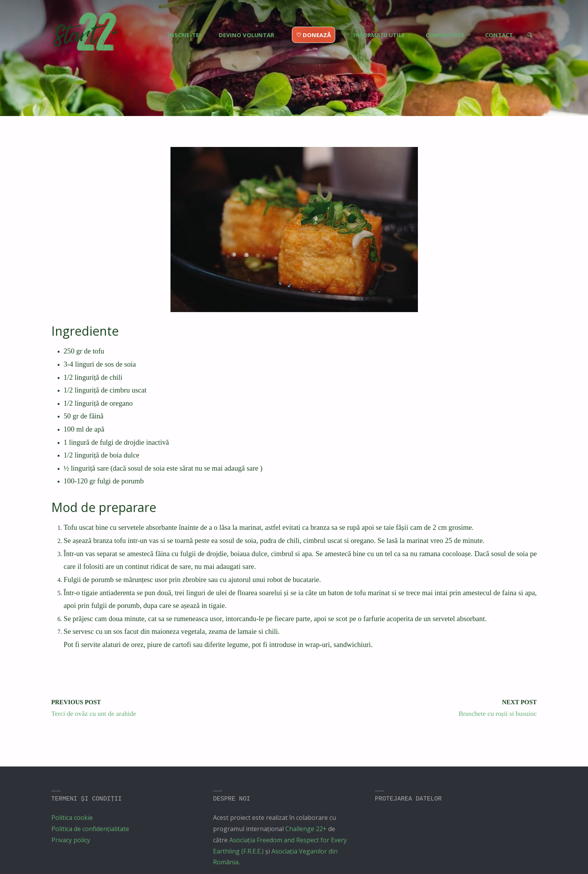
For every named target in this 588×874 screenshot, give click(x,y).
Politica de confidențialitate (90, 829)
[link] (529, 21)
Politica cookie (72, 818)
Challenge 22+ (306, 829)
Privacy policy (71, 840)
